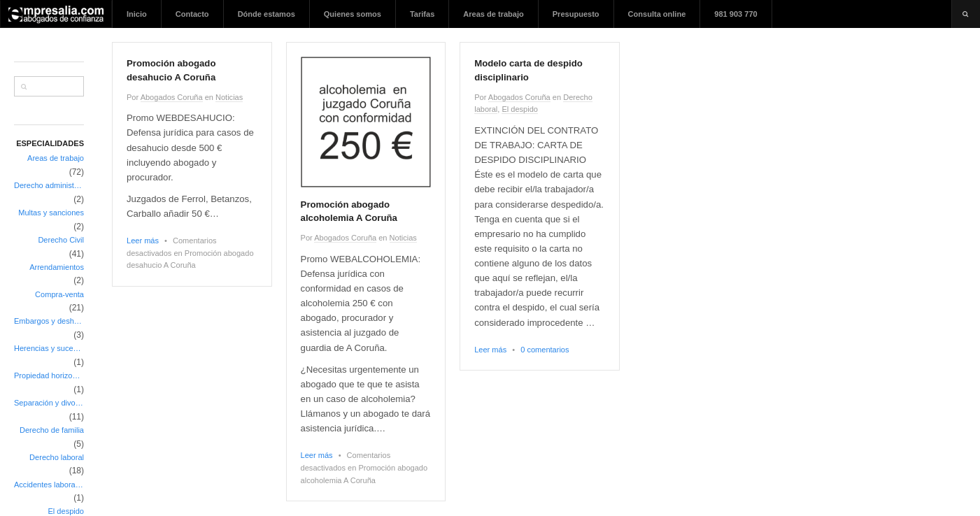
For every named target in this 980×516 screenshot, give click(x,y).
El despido (520, 109)
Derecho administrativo (49, 185)
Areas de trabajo (493, 14)
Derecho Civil (61, 240)
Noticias (229, 97)
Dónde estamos (267, 14)
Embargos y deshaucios (49, 321)
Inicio (137, 14)
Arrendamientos (57, 267)
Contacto (192, 14)
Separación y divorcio (49, 403)
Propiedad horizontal (49, 375)
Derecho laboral (57, 457)
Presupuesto (576, 14)
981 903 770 (736, 14)
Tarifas (422, 14)
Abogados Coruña (172, 97)
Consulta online (657, 14)
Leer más (143, 241)
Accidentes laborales (49, 485)
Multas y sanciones (51, 213)
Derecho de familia (52, 430)
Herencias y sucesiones (49, 348)
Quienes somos (353, 14)
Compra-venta (59, 294)
